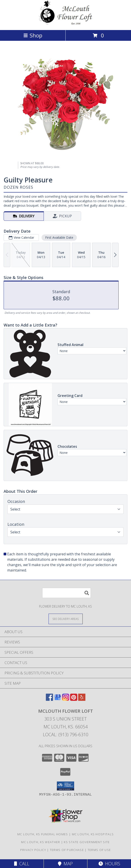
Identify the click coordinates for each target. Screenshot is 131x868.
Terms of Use (99, 850)
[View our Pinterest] (74, 699)
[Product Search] (67, 593)
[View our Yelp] (82, 699)
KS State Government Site (87, 842)
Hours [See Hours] (109, 864)
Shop (33, 35)
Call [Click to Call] (22, 864)
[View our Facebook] (49, 699)
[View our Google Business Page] (58, 699)
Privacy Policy (33, 850)
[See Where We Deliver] (66, 619)
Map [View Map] (65, 864)
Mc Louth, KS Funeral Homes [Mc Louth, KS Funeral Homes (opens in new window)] (43, 834)
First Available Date (59, 237)
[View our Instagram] (66, 699)
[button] (65, 786)
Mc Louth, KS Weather (41, 842)
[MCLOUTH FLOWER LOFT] (66, 23)
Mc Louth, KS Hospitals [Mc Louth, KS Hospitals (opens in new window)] (93, 834)
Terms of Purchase (67, 850)
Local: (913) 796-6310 (66, 735)
